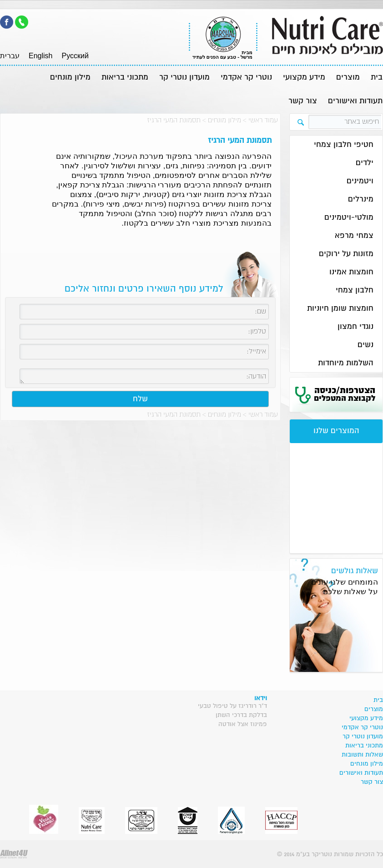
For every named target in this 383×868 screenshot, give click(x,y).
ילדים (365, 163)
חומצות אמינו (351, 272)
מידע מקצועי (304, 78)
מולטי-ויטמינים (349, 218)
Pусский (75, 56)
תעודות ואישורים (355, 101)
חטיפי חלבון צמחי (344, 145)
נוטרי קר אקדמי (246, 78)
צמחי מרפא (354, 236)
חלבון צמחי (355, 290)
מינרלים (361, 199)
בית (377, 78)
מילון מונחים (70, 78)
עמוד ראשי (263, 120)
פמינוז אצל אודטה (243, 724)
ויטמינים (360, 181)
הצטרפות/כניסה (345, 394)
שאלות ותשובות (362, 755)
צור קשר (303, 101)
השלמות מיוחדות (346, 363)
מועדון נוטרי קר (184, 78)
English (40, 56)
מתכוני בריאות (125, 78)
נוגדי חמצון (355, 327)
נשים (365, 345)
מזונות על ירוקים (346, 254)
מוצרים (348, 78)
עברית (10, 56)
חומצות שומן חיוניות (340, 309)
